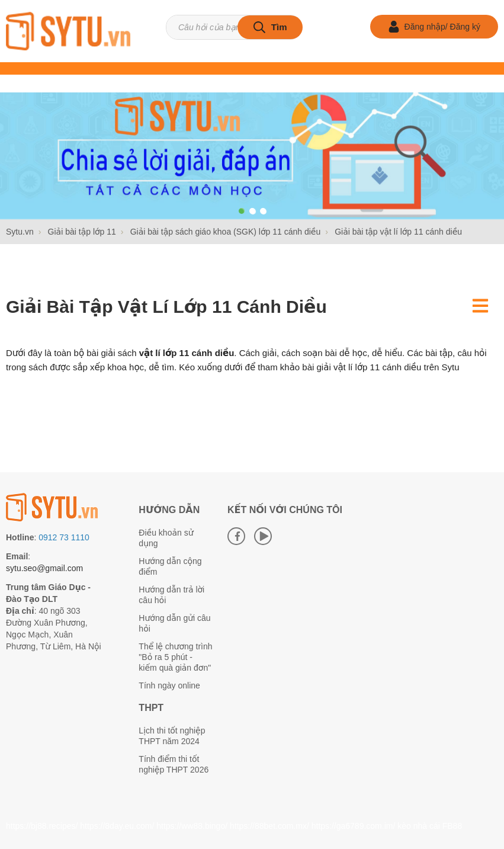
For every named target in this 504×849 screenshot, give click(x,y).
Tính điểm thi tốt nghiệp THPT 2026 (174, 764)
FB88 (452, 826)
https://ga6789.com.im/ (354, 826)
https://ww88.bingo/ (192, 826)
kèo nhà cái (419, 826)
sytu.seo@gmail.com (44, 568)
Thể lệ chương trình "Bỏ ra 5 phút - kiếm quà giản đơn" (175, 657)
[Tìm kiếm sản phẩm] (234, 27)
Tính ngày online (169, 685)
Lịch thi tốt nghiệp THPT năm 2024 (172, 736)
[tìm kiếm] (270, 27)
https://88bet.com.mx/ (269, 826)
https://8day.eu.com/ (117, 826)
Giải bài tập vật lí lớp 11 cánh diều (166, 307)
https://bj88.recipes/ (42, 826)
